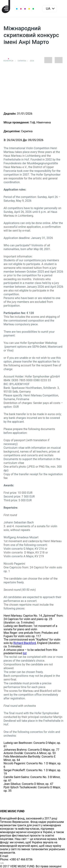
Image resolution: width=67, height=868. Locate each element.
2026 (32, 61)
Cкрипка (22, 61)
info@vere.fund (19, 856)
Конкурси (8, 61)
